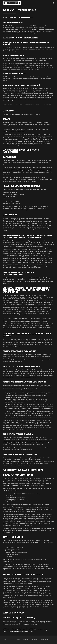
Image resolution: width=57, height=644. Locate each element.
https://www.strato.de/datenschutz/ (14, 131)
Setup (12, 640)
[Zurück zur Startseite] (12, 3)
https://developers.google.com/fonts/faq (15, 630)
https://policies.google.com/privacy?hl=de (20, 632)
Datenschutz (44, 640)
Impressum (34, 640)
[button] (53, 3)
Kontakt (25, 640)
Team (18, 640)
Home (5, 640)
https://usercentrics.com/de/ (17, 485)
